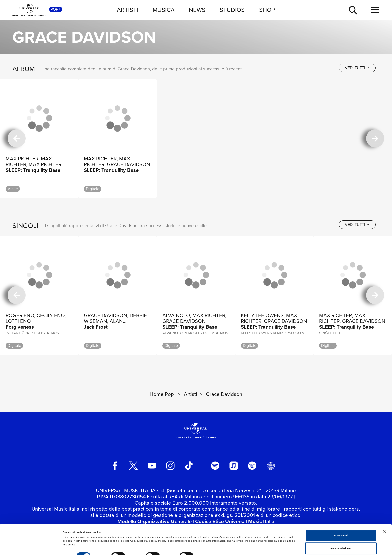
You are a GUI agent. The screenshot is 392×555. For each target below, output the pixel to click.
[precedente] (17, 139)
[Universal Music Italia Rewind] (271, 466)
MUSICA (164, 10)
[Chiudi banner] (384, 513)
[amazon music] (252, 466)
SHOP (267, 10)
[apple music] (234, 466)
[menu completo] (375, 10)
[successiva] (375, 139)
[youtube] (152, 466)
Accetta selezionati (341, 530)
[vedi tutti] (357, 68)
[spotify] (215, 466)
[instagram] (170, 466)
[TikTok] (189, 466)
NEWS (197, 10)
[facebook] (115, 466)
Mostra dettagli (208, 540)
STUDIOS (232, 10)
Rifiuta (341, 543)
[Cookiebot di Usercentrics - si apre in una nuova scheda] (32, 547)
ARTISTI (128, 10)
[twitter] (133, 466)
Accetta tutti (341, 517)
